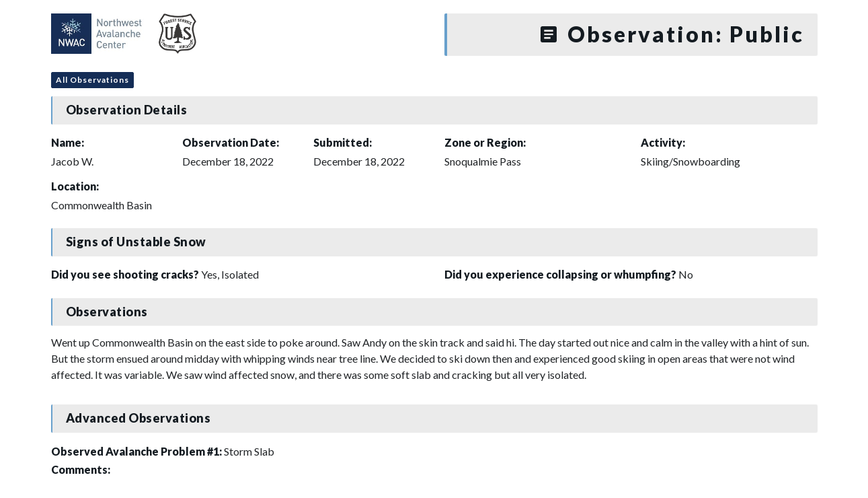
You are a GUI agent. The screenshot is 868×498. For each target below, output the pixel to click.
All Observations (92, 80)
